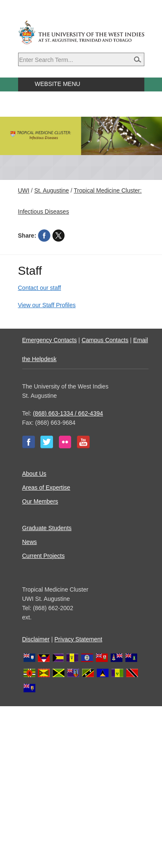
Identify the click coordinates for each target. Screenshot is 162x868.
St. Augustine (52, 190)
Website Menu (58, 84)
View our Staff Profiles (47, 305)
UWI (24, 190)
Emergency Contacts (50, 340)
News (30, 542)
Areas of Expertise (46, 488)
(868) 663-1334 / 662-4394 (68, 413)
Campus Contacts (105, 340)
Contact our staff (40, 288)
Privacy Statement (78, 639)
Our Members (40, 501)
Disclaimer (36, 639)
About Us (35, 474)
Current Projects (44, 556)
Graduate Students (47, 528)
